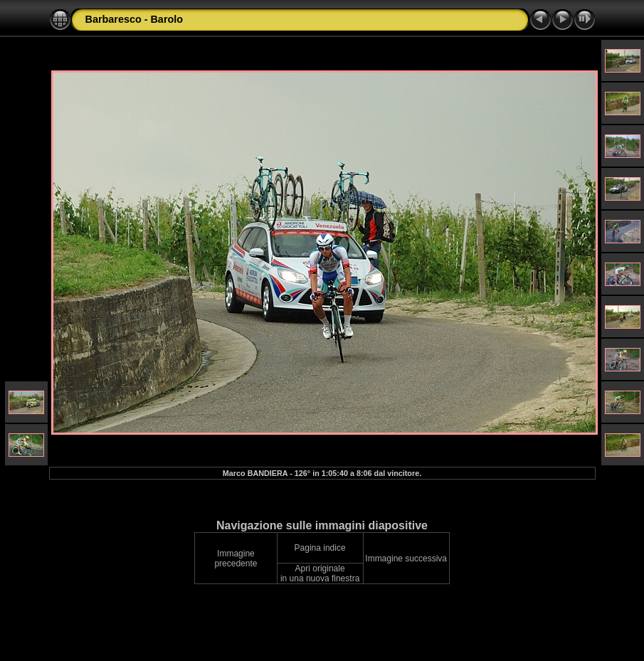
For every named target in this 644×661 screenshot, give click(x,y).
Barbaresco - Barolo (134, 19)
